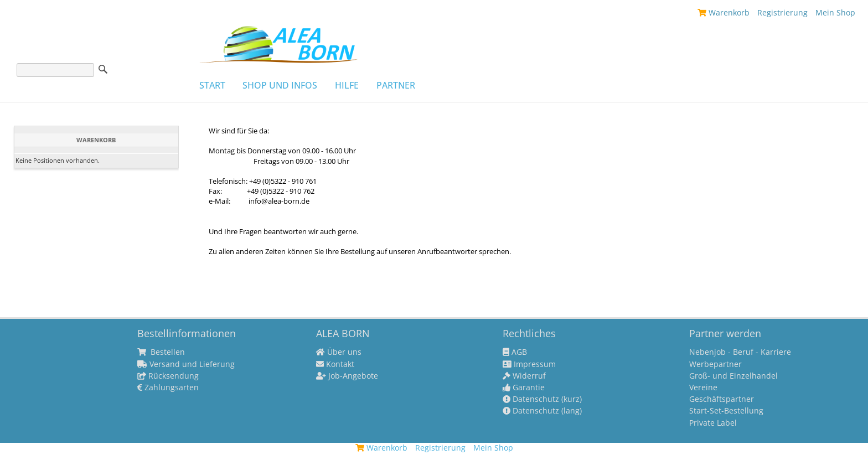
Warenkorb (724, 12)
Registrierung (782, 12)
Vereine (703, 387)
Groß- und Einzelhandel (733, 376)
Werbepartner (715, 364)
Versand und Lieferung (186, 364)
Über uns (339, 352)
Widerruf (524, 376)
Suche (103, 69)
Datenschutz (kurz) (542, 399)
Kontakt (335, 364)
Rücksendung (168, 376)
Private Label (713, 423)
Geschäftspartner (722, 399)
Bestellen (161, 352)
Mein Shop (835, 12)
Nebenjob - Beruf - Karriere (740, 352)
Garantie (524, 387)
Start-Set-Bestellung (726, 411)
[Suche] (55, 70)
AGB (515, 352)
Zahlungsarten (168, 387)
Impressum (529, 364)
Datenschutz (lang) (542, 411)
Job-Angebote (347, 376)
